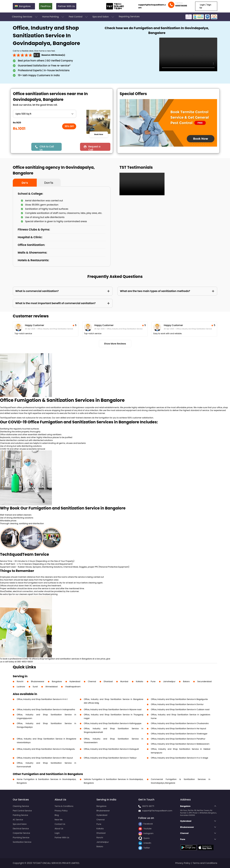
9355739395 (181, 6)
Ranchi (20, 681)
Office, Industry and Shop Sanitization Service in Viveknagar (179, 734)
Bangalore (57, 681)
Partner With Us (66, 6)
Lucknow (21, 687)
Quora (144, 838)
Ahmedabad (51, 687)
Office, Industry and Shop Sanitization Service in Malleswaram (180, 744)
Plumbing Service (21, 838)
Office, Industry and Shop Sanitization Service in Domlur (177, 704)
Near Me (59, 820)
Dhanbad (108, 681)
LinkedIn (145, 843)
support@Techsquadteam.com (157, 811)
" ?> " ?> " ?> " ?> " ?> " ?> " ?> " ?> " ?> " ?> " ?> (45, 114)
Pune (153, 681)
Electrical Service (21, 829)
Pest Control (79, 17)
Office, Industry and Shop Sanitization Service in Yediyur (110, 758)
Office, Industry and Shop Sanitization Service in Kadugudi (111, 749)
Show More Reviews (115, 344)
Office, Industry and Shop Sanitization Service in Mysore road (113, 709)
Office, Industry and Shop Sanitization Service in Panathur (178, 739)
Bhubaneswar (38, 681)
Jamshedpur (169, 681)
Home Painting (53, 17)
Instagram (146, 833)
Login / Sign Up (205, 6)
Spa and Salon (103, 17)
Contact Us (60, 824)
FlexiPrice (46, 6)
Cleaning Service (21, 806)
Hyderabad (75, 681)
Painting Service (20, 815)
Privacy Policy (61, 811)
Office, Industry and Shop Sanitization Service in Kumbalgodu (46, 749)
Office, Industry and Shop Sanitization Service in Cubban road (180, 709)
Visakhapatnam (73, 687)
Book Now (99, 134)
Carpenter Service (21, 833)
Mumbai (124, 681)
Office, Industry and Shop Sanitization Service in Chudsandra (180, 723)
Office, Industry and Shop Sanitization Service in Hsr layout (179, 729)
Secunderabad (204, 681)
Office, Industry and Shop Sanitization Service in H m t (42, 699)
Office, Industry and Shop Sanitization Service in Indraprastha (46, 709)
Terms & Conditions (64, 806)
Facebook (146, 824)
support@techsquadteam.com (152, 6)
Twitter (144, 848)
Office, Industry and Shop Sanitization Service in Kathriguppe (113, 723)
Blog (57, 815)
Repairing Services (129, 16)
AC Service (18, 820)
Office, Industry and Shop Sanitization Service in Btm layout (45, 758)
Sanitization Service (22, 842)
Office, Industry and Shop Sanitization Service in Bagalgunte (179, 699)
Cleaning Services (25, 17)
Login (57, 833)
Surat (35, 687)
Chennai (92, 681)
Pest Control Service (22, 811)
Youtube (145, 829)
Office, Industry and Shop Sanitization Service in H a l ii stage (180, 758)
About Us (59, 829)
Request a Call (94, 148)
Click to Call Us (47, 148)
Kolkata (140, 681)
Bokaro (186, 681)
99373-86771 (148, 806)
